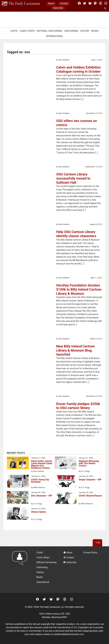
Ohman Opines (39, 512)
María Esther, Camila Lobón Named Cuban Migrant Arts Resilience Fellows (42, 465)
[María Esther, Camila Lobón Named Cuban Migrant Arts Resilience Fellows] (18, 463)
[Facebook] (79, 3)
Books (95, 31)
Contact (64, 3)
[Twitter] (85, 3)
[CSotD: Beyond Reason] (65, 498)
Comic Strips (27, 31)
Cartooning (71, 31)
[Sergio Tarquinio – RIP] (65, 481)
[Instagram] (106, 3)
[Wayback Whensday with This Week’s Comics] (65, 463)
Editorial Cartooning (49, 31)
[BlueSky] (90, 3)
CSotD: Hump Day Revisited (40, 481)
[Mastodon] (95, 3)
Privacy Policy (90, 553)
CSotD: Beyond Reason (90, 496)
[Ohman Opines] (18, 514)
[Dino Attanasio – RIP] (18, 498)
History (85, 31)
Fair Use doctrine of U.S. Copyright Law (73, 627)
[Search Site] (106, 9)
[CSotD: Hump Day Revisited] (18, 482)
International (55, 36)
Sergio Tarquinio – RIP (90, 480)
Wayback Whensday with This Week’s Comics (89, 464)
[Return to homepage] (21, 570)
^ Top (97, 543)
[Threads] (100, 3)
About (51, 3)
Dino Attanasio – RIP (42, 496)
